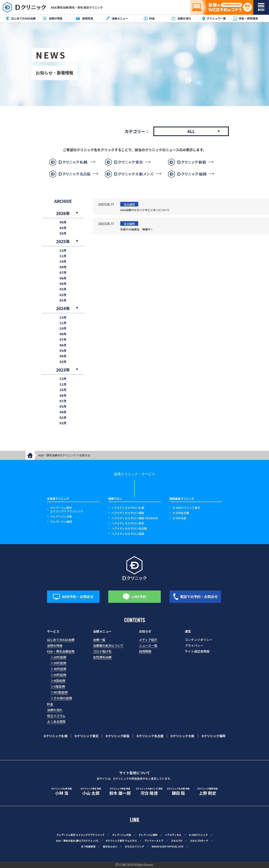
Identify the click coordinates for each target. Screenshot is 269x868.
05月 (63, 351)
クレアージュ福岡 (61, 522)
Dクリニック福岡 (214, 736)
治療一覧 (99, 640)
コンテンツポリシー (199, 640)
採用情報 (145, 651)
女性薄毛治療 (102, 657)
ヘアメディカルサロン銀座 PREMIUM (135, 518)
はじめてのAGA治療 (61, 640)
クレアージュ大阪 (61, 516)
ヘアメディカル (173, 835)
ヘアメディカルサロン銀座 (128, 513)
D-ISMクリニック (198, 835)
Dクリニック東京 (87, 736)
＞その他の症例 (61, 698)
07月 (63, 272)
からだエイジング (134, 846)
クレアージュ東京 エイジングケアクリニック (80, 835)
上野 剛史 (207, 792)
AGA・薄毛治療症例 (61, 651)
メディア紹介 (148, 640)
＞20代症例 (58, 657)
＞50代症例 (58, 675)
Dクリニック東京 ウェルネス (121, 841)
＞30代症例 (58, 663)
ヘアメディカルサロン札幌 (128, 508)
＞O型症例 (58, 686)
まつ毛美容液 (88, 846)
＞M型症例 (58, 681)
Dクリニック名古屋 (150, 736)
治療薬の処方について (108, 645)
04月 (63, 222)
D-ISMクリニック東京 (186, 508)
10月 (63, 261)
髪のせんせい (110, 846)
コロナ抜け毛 (102, 651)
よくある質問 (56, 721)
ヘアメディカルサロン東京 (128, 523)
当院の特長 (55, 645)
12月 (63, 250)
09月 (63, 267)
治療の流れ (55, 710)
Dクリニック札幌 (55, 736)
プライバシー (194, 645)
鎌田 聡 (178, 792)
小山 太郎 (91, 792)
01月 (63, 300)
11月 (63, 256)
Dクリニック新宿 (117, 736)
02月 (63, 233)
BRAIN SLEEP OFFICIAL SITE (168, 846)
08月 (63, 395)
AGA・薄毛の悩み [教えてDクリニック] (77, 841)
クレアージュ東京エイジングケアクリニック (67, 510)
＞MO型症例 (59, 692)
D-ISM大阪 (180, 518)
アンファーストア (154, 841)
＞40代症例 (58, 669)
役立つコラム (56, 716)
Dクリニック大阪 (182, 736)
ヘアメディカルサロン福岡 (128, 534)
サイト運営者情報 (197, 651)
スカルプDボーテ (199, 841)
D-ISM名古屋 (181, 513)
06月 (63, 278)
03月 (63, 228)
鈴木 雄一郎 (120, 792)
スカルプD (177, 841)
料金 (50, 704)
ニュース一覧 (148, 645)
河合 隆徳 (149, 792)
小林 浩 (62, 792)
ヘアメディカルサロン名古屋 (129, 528)
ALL (191, 131)
